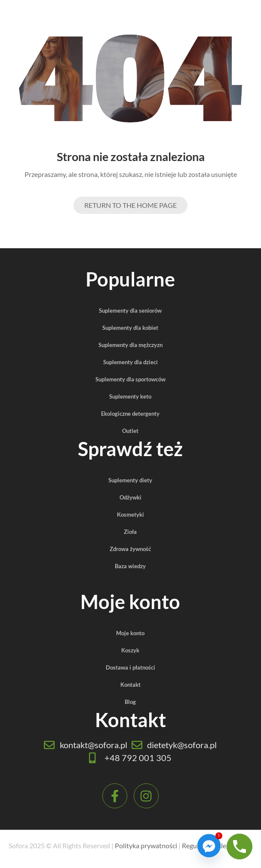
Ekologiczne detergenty (130, 414)
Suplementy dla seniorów (130, 311)
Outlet (130, 431)
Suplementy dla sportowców (130, 379)
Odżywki (130, 497)
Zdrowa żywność (130, 549)
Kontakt (130, 685)
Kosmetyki (130, 515)
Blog (130, 702)
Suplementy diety (130, 480)
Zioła (130, 532)
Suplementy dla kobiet (130, 328)
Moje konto (130, 633)
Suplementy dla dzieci (130, 362)
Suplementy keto (130, 396)
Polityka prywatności (146, 845)
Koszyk (130, 650)
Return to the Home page (130, 205)
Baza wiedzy (130, 566)
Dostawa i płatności (130, 667)
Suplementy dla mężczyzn (130, 345)
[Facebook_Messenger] (209, 846)
